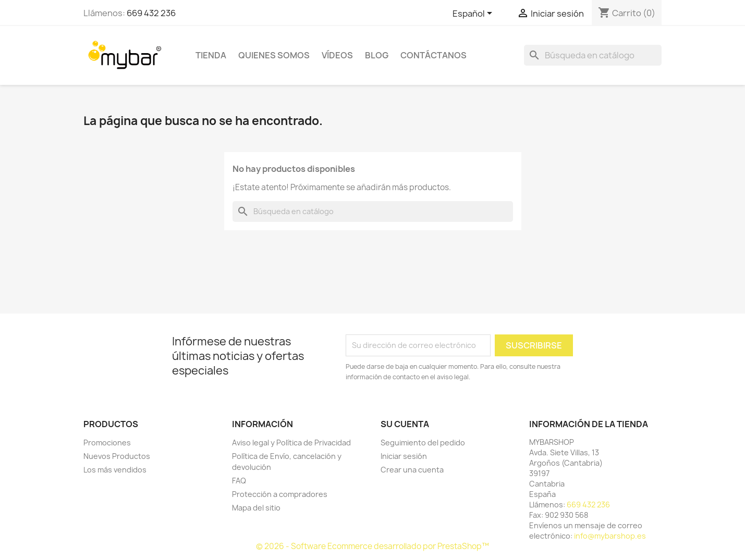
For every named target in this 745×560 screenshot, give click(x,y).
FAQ (239, 481)
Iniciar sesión (404, 456)
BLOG (377, 55)
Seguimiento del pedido (423, 443)
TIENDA (211, 55)
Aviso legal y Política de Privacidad (291, 443)
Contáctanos (433, 55)
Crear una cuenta (412, 470)
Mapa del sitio (256, 508)
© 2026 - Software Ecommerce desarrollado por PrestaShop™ (372, 546)
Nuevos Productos (117, 456)
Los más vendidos (115, 470)
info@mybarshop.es (610, 536)
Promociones (107, 443)
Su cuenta (405, 424)
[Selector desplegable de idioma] (474, 14)
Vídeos (337, 55)
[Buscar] (593, 55)
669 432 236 (151, 13)
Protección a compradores (280, 494)
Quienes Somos (274, 55)
